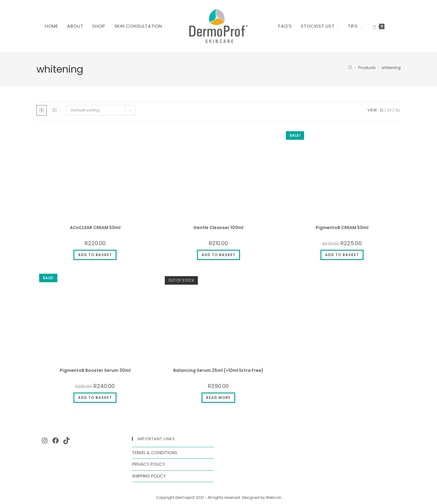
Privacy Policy (149, 464)
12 (382, 110)
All (398, 110)
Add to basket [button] (95, 255)
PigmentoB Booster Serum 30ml (95, 370)
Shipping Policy (149, 476)
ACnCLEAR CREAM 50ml (95, 228)
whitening (391, 68)
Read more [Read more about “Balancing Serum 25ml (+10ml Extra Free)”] (218, 398)
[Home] (350, 68)
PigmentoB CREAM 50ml (342, 228)
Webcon (274, 497)
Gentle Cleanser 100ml (218, 228)
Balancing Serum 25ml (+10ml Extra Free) (218, 370)
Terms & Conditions (155, 453)
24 (389, 110)
